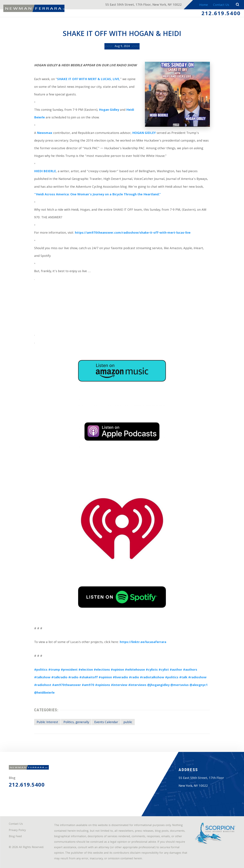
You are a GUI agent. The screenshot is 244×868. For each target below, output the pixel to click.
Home (203, 5)
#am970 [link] (88, 685)
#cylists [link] (152, 670)
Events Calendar (106, 722)
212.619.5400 (221, 14)
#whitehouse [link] (135, 670)
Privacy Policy (17, 831)
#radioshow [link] (197, 678)
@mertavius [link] (180, 685)
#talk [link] (183, 678)
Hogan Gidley (109, 110)
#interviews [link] (137, 685)
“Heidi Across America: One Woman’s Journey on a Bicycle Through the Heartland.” (98, 195)
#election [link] (86, 670)
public (128, 722)
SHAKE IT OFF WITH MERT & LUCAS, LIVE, (89, 79)
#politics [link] (41, 670)
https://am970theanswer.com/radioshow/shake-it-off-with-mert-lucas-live (133, 233)
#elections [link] (102, 670)
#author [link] (176, 670)
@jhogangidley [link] (158, 685)
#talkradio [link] (59, 678)
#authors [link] (190, 670)
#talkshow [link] (42, 678)
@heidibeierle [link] (44, 693)
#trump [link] (54, 670)
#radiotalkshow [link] (152, 678)
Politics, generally (76, 722)
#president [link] (69, 670)
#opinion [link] (117, 670)
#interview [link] (119, 685)
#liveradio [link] (120, 678)
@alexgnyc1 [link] (199, 685)
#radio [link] (73, 678)
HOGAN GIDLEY (144, 133)
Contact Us (221, 5)
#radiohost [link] (43, 685)
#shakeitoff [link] (89, 678)
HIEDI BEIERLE (45, 172)
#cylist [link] (164, 670)
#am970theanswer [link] (67, 685)
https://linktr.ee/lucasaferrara (143, 642)
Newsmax (45, 133)
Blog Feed (15, 837)
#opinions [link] (103, 685)
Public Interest (47, 722)
